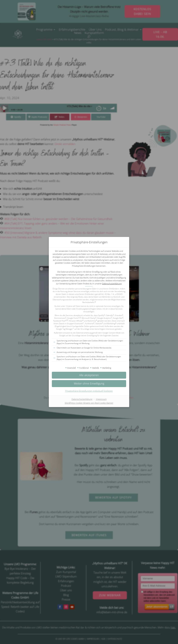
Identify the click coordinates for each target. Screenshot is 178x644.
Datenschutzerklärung (112, 284)
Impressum (101, 399)
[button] (89, 384)
